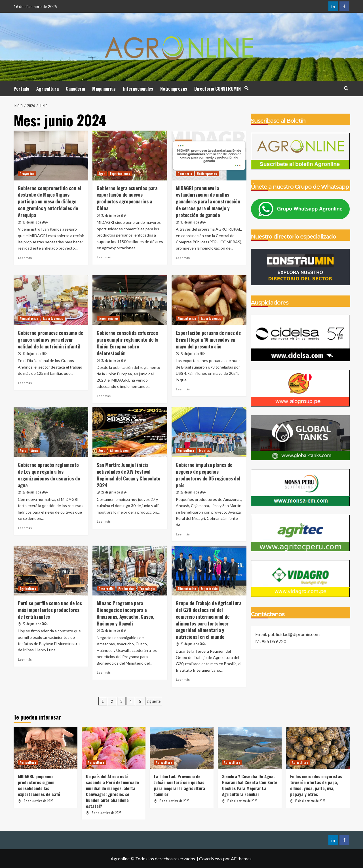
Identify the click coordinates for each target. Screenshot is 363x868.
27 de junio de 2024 (193, 354)
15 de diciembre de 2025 (38, 801)
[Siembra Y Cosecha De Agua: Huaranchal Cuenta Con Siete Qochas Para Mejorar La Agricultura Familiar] (250, 748)
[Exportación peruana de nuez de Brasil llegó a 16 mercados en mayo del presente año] (209, 300)
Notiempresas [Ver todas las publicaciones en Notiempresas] (207, 174)
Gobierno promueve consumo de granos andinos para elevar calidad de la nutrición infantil (50, 340)
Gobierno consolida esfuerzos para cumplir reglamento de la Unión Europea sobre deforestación (127, 343)
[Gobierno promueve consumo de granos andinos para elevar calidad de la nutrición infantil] (51, 300)
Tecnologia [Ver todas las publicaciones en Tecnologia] (147, 589)
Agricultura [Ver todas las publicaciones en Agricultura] (186, 450)
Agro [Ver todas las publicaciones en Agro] (102, 174)
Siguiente (154, 701)
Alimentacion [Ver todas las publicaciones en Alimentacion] (29, 318)
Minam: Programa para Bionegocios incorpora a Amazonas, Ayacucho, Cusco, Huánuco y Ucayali (125, 613)
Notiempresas (174, 89)
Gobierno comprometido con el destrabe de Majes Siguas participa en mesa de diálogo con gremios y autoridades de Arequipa (49, 201)
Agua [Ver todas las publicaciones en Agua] (35, 450)
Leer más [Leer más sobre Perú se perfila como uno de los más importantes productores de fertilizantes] (25, 659)
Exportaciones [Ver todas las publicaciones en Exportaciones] (120, 174)
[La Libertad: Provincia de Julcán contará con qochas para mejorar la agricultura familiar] (182, 748)
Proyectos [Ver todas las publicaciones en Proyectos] (27, 174)
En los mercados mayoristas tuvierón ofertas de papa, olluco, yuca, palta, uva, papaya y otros (316, 785)
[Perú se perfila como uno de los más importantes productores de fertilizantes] (51, 571)
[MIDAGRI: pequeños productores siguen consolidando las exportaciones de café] (46, 748)
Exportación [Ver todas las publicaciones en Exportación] (209, 589)
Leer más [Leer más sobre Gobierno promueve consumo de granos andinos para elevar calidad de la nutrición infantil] (25, 383)
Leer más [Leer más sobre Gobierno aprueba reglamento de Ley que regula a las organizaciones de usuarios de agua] (25, 528)
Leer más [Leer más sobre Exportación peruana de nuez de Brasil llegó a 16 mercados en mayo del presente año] (183, 389)
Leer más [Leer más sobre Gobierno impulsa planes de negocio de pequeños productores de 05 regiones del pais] (183, 534)
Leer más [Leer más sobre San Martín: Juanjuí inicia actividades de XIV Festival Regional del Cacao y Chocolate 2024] (104, 521)
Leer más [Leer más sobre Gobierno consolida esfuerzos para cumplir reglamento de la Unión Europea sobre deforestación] (104, 396)
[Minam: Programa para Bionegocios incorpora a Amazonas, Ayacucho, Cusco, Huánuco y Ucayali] (130, 571)
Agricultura (48, 89)
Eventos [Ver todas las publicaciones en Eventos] (204, 450)
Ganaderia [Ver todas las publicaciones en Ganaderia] (185, 174)
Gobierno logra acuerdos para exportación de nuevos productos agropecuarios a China (127, 198)
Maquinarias (104, 89)
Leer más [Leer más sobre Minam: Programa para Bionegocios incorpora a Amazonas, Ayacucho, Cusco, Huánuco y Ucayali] (104, 672)
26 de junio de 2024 (114, 630)
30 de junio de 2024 (35, 222)
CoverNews (211, 859)
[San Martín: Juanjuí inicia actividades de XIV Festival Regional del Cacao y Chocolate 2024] (130, 432)
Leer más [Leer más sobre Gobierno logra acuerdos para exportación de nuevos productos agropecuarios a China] (104, 257)
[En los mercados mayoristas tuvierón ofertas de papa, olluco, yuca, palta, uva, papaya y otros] (318, 748)
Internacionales (138, 89)
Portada (21, 89)
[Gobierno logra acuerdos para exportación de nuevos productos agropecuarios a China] (130, 156)
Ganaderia (75, 89)
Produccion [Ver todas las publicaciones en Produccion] (126, 589)
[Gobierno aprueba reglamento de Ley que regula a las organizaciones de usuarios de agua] (51, 432)
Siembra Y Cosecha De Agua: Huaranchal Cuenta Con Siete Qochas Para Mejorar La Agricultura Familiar (250, 785)
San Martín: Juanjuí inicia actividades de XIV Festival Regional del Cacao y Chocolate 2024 (128, 475)
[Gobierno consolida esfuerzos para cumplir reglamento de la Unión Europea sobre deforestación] (130, 300)
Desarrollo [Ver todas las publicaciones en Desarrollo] (106, 589)
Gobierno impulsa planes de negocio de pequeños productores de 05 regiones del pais (208, 475)
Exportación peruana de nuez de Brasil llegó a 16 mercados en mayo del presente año (208, 340)
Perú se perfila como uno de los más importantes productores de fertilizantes (50, 610)
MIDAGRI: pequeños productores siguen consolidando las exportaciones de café (39, 785)
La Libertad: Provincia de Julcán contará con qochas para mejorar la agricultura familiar (180, 785)
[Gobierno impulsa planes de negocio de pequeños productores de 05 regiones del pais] (209, 432)
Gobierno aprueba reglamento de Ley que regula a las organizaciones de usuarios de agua (49, 475)
